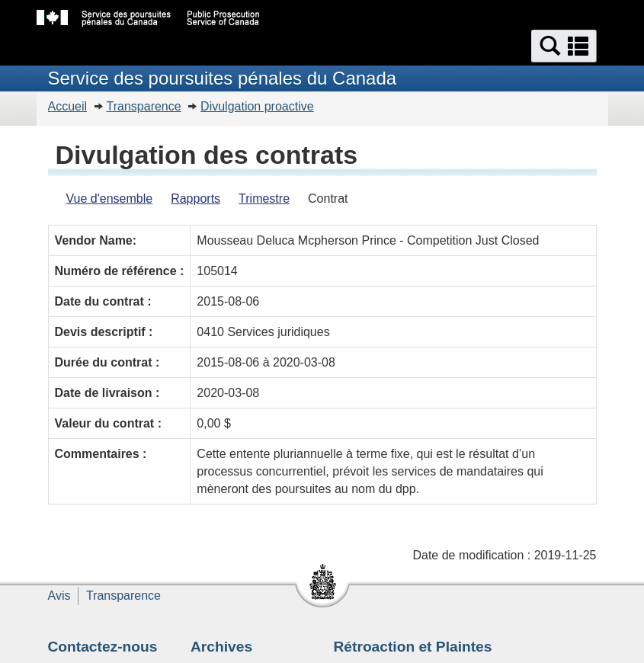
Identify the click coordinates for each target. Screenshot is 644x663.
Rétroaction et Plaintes (413, 647)
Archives (221, 647)
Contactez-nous (103, 647)
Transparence (144, 106)
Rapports (195, 199)
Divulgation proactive (257, 106)
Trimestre (264, 199)
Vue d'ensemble (110, 199)
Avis (59, 596)
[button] (564, 46)
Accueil (68, 106)
